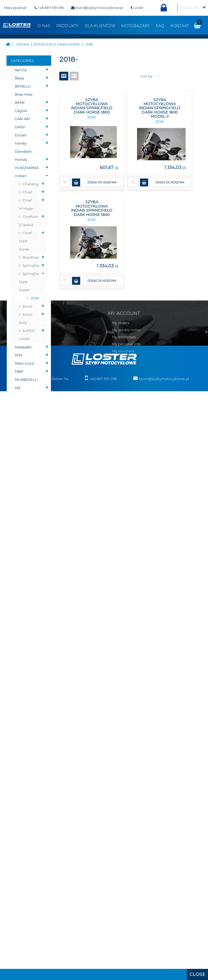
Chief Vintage (26, 204)
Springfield (32, 265)
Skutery (22, 453)
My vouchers (123, 753)
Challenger (32, 184)
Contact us (16, 729)
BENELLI (23, 86)
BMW (20, 102)
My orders (121, 724)
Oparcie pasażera (23, 538)
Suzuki (21, 404)
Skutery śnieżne (22, 465)
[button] (65, 182)
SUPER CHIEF (27, 335)
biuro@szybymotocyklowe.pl (97, 8)
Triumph (23, 412)
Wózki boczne (21, 669)
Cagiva (21, 111)
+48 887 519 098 (49, 8)
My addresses (124, 738)
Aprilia (21, 70)
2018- (35, 298)
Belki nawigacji (24, 506)
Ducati (21, 135)
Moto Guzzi (25, 363)
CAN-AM (22, 119)
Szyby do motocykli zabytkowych (27, 616)
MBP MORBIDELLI (27, 375)
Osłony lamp (26, 567)
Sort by (146, 76)
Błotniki (22, 518)
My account (124, 715)
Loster (137, 8)
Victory (21, 428)
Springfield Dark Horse (31, 282)
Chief (27, 192)
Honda (21, 159)
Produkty (67, 26)
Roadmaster (33, 257)
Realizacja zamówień (25, 743)
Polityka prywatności (24, 765)
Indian (21, 176)
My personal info (126, 746)
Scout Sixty (26, 318)
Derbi (20, 127)
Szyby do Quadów (23, 636)
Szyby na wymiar (23, 653)
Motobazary (135, 26)
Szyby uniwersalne (26, 596)
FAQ (160, 26)
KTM (19, 355)
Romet (21, 396)
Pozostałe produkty (23, 685)
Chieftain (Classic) (29, 221)
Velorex (21, 420)
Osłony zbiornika (23, 579)
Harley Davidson (23, 147)
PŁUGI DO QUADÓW (24, 481)
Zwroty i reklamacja (23, 757)
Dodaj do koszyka (94, 182)
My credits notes (126, 731)
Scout (27, 306)
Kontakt (180, 26)
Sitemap (14, 722)
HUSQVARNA (27, 168)
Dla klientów (100, 26)
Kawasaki (23, 347)
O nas (44, 26)
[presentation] (197, 974)
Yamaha (22, 437)
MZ (18, 388)
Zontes (21, 445)
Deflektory (24, 526)
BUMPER (23, 494)
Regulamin (16, 736)
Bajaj (19, 78)
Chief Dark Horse (25, 241)
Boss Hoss (24, 94)
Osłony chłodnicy (24, 555)
